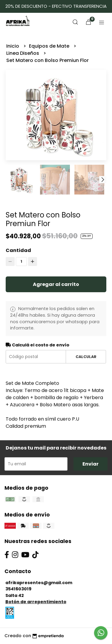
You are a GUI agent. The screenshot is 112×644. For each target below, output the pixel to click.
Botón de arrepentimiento (36, 602)
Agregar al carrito (56, 284)
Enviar (90, 464)
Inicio (13, 46)
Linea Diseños (23, 53)
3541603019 (18, 589)
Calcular (86, 357)
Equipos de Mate (50, 46)
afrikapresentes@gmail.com (39, 583)
